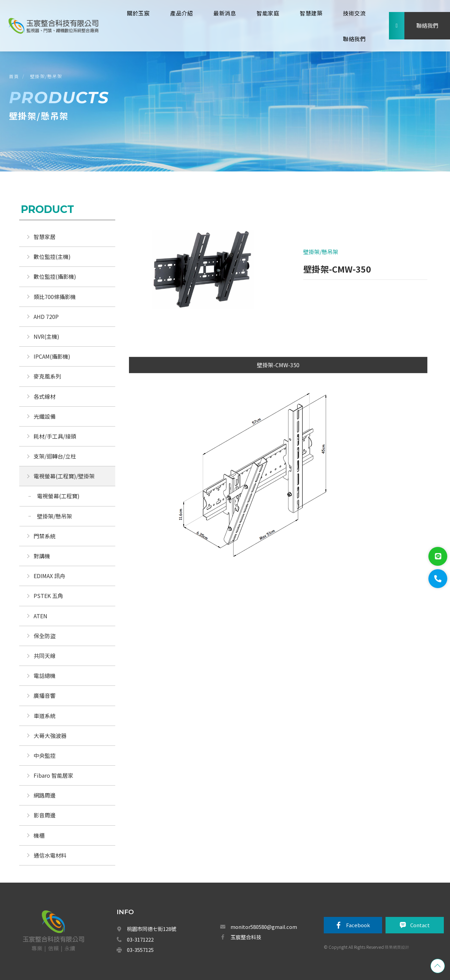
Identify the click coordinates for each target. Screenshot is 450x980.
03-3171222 (140, 939)
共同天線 (45, 656)
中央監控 (45, 755)
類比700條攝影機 (55, 297)
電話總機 (45, 676)
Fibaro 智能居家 (54, 775)
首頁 (14, 76)
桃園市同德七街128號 (152, 929)
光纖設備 (45, 416)
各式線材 (45, 396)
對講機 (42, 556)
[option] (204, 271)
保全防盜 (45, 636)
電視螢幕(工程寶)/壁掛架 (64, 476)
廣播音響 (45, 695)
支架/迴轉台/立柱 (55, 456)
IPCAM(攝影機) (52, 356)
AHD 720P (46, 316)
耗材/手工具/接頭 (55, 436)
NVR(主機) (46, 336)
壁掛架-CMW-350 (278, 365)
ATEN (40, 616)
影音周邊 (45, 815)
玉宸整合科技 (246, 937)
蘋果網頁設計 (397, 947)
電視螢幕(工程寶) (58, 496)
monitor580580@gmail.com (264, 927)
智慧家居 (45, 237)
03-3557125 (140, 950)
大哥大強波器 (50, 736)
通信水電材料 (50, 855)
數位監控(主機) (52, 256)
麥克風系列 (47, 376)
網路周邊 (45, 795)
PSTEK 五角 (48, 596)
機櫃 (39, 835)
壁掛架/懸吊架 (46, 76)
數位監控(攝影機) (55, 276)
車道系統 (45, 716)
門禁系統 (45, 536)
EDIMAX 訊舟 (49, 576)
